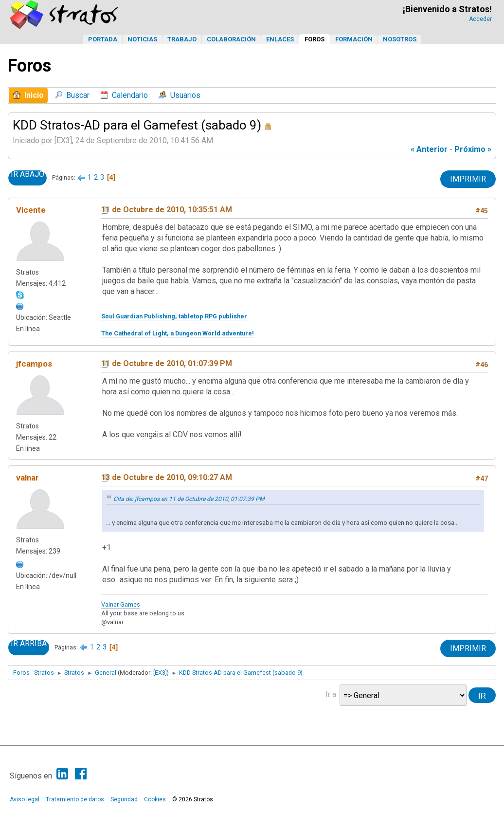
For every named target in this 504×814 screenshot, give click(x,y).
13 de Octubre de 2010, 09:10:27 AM (167, 477)
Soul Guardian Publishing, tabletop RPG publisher (174, 316)
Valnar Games (121, 604)
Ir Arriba (29, 644)
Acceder (480, 19)
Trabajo (182, 39)
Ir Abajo (27, 174)
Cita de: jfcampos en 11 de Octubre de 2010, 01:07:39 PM (189, 499)
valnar (27, 478)
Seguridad (124, 799)
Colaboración (231, 39)
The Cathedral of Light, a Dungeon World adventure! (178, 333)
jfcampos (34, 364)
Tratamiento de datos (75, 799)
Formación (354, 39)
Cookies (155, 799)
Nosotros (400, 39)
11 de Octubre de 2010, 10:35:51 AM (167, 210)
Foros (315, 39)
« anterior (429, 149)
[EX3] (160, 673)
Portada (103, 39)
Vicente (31, 210)
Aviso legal (25, 799)
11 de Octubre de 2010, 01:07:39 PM (167, 363)
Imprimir (468, 179)
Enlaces (280, 39)
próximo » (473, 149)
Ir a (331, 694)
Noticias (142, 39)
